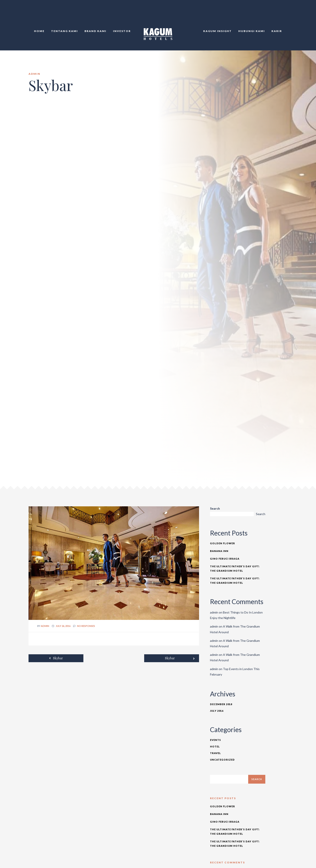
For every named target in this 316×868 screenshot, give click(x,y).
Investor (122, 31)
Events (215, 740)
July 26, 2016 (63, 626)
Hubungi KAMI (252, 31)
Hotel (215, 746)
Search (215, 508)
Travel (215, 753)
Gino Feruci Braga (225, 559)
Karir (277, 31)
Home (39, 31)
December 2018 (221, 704)
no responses (86, 626)
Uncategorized (222, 760)
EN (278, 13)
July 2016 (217, 711)
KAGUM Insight (217, 31)
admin (45, 626)
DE (287, 13)
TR (282, 13)
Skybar (56, 658)
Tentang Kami (65, 31)
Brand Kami (95, 31)
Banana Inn (219, 551)
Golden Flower (223, 543)
